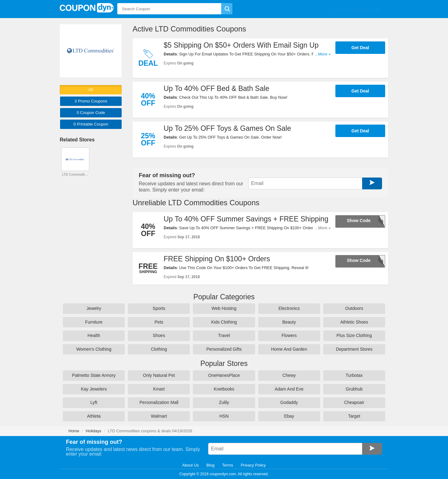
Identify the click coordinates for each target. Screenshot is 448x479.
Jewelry (94, 308)
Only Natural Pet (159, 375)
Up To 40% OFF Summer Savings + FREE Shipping (246, 219)
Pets (159, 322)
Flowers (289, 335)
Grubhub (354, 389)
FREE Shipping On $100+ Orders (217, 258)
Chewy (289, 375)
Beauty (289, 322)
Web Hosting (224, 308)
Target (354, 416)
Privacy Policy (253, 465)
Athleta (94, 416)
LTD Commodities (75, 174)
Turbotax (354, 375)
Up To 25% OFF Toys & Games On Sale (227, 128)
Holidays (94, 431)
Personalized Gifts (224, 349)
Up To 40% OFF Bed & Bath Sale (217, 88)
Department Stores (354, 349)
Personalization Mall (159, 402)
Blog (210, 465)
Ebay (289, 416)
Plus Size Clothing (354, 335)
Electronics (289, 308)
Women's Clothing (94, 349)
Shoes (159, 335)
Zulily (224, 402)
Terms (228, 465)
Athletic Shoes (354, 322)
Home (74, 431)
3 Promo (91, 101)
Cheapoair (354, 402)
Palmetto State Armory (94, 375)
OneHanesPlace (224, 375)
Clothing (159, 349)
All (91, 90)
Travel (224, 335)
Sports (159, 308)
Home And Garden (289, 349)
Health (94, 335)
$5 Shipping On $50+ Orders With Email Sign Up (241, 45)
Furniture (94, 322)
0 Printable (91, 124)
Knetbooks (224, 389)
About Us (190, 465)
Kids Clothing (224, 322)
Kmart (159, 389)
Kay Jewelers (94, 389)
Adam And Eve (289, 389)
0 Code (91, 113)
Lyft (94, 402)
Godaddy (289, 402)
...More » (323, 54)
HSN (224, 416)
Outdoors (354, 308)
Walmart (159, 416)
